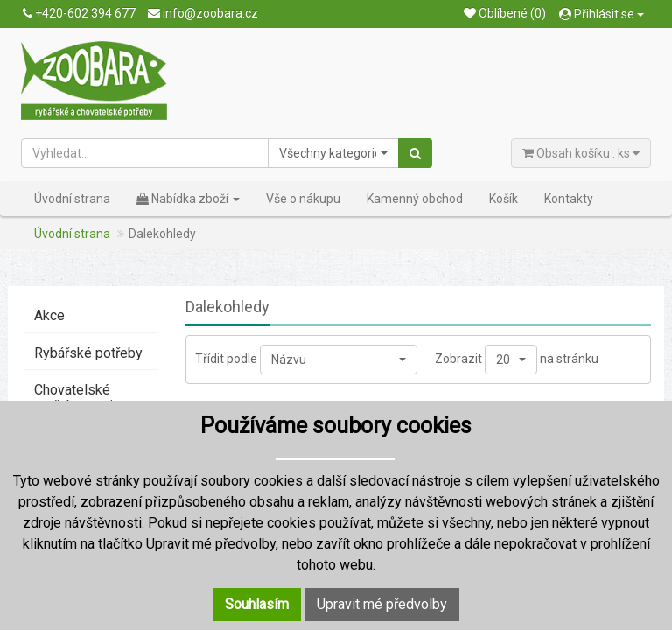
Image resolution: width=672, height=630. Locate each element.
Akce (49, 315)
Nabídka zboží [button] (188, 199)
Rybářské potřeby (88, 353)
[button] (333, 153)
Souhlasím (257, 604)
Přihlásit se (602, 14)
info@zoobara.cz (203, 13)
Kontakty (569, 199)
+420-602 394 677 (79, 13)
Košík (504, 199)
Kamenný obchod (415, 199)
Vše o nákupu (303, 199)
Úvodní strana (72, 199)
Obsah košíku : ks (581, 153)
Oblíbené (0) (505, 13)
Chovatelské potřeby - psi (73, 398)
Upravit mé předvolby (382, 604)
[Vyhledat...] (145, 153)
